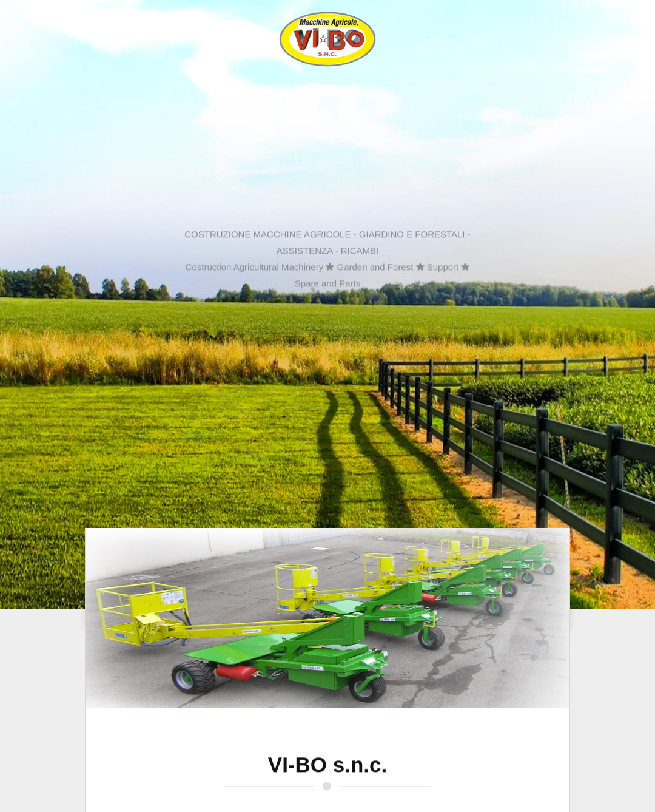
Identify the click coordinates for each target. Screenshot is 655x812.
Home (99, 42)
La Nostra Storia (158, 42)
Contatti (553, 42)
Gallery (508, 42)
